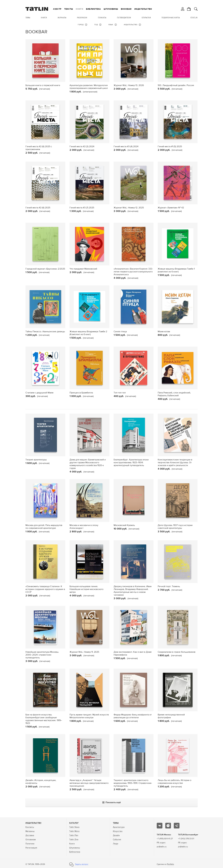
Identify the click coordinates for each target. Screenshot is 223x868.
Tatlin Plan (74, 835)
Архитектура (119, 827)
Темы (28, 18)
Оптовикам (31, 840)
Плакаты (102, 18)
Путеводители (124, 18)
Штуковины (111, 9)
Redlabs (171, 864)
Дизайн (116, 835)
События (117, 840)
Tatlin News (74, 827)
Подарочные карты (171, 18)
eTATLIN (194, 18)
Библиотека (93, 9)
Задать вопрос (82, 864)
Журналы (62, 18)
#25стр (57, 9)
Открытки (146, 18)
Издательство (143, 9)
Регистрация (31, 848)
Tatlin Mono (74, 831)
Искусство (118, 831)
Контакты (30, 827)
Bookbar (126, 9)
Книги (80, 9)
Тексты (69, 9)
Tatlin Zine (74, 840)
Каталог (74, 823)
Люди (116, 844)
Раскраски (82, 18)
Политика (30, 844)
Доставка (30, 835)
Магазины (30, 831)
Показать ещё (112, 803)
